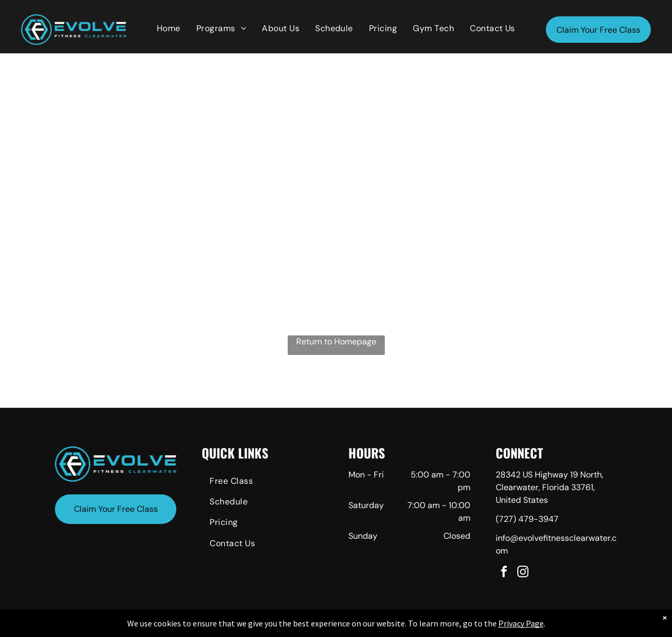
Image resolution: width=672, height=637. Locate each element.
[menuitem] (169, 29)
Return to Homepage (336, 341)
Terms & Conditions (423, 627)
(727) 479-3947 (527, 519)
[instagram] (523, 573)
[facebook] (504, 573)
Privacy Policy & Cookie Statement (271, 627)
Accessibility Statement (357, 627)
